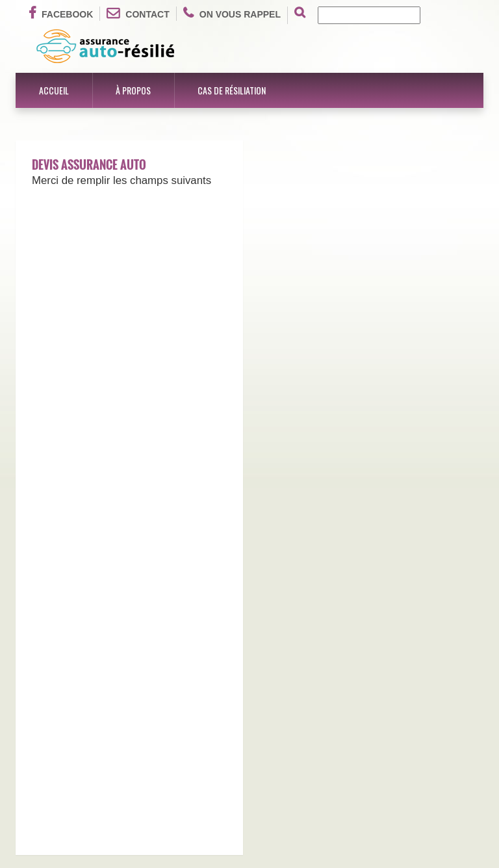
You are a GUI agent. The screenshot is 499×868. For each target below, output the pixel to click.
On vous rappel (232, 13)
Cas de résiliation (232, 90)
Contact (138, 13)
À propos (133, 90)
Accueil (54, 90)
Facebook (61, 13)
